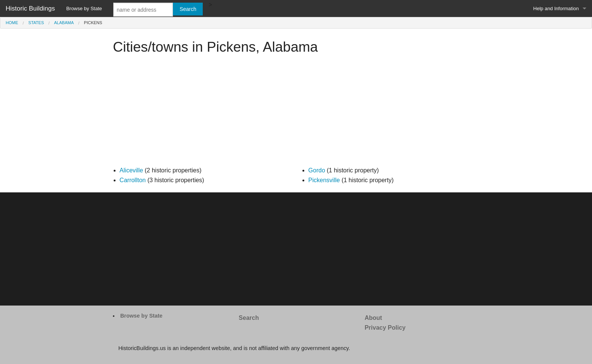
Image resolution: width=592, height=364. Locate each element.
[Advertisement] (296, 113)
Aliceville (131, 170)
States (36, 23)
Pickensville (324, 180)
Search (249, 318)
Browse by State (84, 8)
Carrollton (133, 180)
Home (12, 23)
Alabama (64, 23)
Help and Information (556, 8)
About (373, 318)
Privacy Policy (385, 328)
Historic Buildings (30, 8)
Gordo (317, 170)
